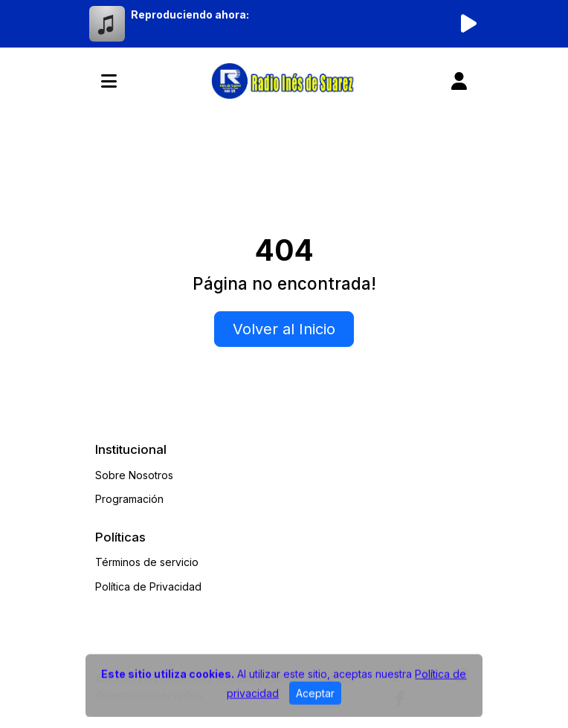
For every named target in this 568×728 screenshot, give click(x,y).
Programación (129, 499)
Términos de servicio (147, 562)
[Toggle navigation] (109, 81)
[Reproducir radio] (468, 24)
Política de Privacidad (148, 586)
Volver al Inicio (284, 329)
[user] (459, 81)
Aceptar (315, 699)
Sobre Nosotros (134, 475)
